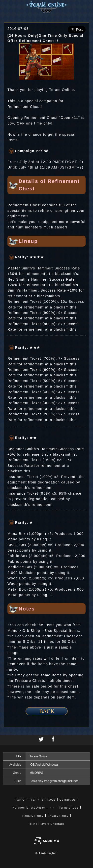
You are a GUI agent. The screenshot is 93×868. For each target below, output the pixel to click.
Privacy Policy (58, 816)
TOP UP (21, 800)
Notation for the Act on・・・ (33, 808)
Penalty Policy (33, 816)
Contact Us (68, 800)
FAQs (51, 800)
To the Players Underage (46, 824)
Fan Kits (37, 800)
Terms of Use (69, 808)
